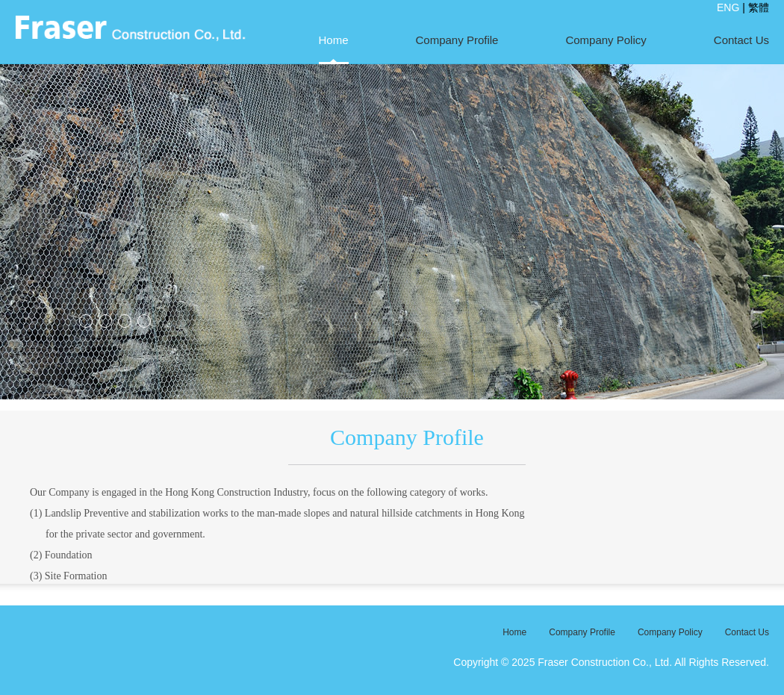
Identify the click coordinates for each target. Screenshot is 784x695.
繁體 (759, 7)
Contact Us (741, 40)
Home (334, 40)
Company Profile (457, 40)
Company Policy (606, 40)
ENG (728, 7)
